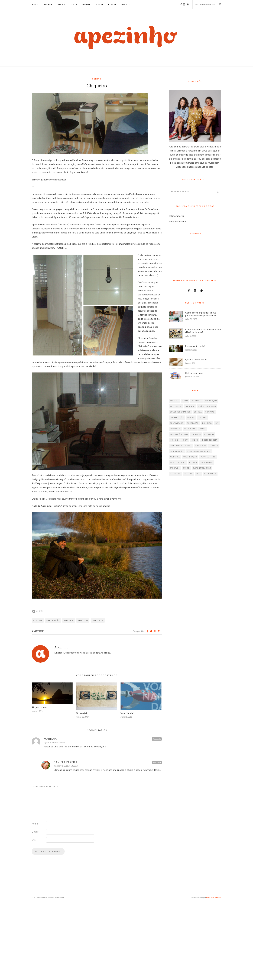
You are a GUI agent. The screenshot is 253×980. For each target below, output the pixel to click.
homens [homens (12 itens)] (174, 440)
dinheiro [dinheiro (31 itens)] (207, 423)
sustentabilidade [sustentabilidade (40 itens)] (202, 468)
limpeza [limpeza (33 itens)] (214, 446)
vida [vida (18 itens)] (198, 474)
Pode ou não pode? (195, 346)
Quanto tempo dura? (196, 359)
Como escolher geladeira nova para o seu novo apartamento (201, 314)
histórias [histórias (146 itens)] (209, 434)
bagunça (69, 620)
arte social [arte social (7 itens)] (176, 406)
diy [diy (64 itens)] (217, 423)
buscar (112, 4)
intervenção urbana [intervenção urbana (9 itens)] (181, 446)
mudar (99, 4)
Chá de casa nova (194, 373)
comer (74, 4)
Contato (126, 4)
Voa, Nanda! (127, 713)
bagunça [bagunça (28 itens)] (190, 406)
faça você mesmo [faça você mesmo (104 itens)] (179, 434)
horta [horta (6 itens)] (185, 440)
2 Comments (38, 631)
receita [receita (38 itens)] (193, 462)
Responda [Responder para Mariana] (157, 739)
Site (34, 840)
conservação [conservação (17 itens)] (177, 418)
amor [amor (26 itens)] (185, 401)
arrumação (53, 620)
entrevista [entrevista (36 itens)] (190, 429)
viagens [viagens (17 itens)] (188, 474)
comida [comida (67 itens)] (198, 412)
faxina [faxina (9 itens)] (202, 429)
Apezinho (61, 647)
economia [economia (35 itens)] (175, 429)
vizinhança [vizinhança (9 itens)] (210, 474)
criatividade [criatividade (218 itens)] (177, 423)
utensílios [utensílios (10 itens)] (175, 474)
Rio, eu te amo (39, 707)
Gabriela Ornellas (214, 897)
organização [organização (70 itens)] (190, 457)
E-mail (35, 832)
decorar (47, 4)
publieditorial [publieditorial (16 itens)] (178, 462)
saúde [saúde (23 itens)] (186, 468)
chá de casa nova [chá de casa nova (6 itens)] (207, 406)
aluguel (38, 620)
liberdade (98, 620)
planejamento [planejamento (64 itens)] (208, 457)
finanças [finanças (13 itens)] (196, 434)
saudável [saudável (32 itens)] (175, 468)
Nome (35, 824)
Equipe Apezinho (177, 222)
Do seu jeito (83, 713)
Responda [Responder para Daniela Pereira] (157, 762)
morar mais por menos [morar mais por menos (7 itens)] (199, 451)
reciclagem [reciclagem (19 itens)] (207, 462)
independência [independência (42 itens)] (209, 440)
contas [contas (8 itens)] (191, 418)
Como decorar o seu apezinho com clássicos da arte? (203, 331)
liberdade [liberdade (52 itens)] (201, 446)
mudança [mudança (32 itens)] (175, 457)
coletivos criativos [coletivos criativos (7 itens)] (180, 412)
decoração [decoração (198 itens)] (193, 423)
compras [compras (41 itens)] (210, 412)
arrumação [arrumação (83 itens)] (211, 401)
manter (86, 4)
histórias (83, 620)
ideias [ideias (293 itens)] (195, 440)
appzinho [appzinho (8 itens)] (196, 401)
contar (61, 4)
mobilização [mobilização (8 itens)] (177, 451)
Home (35, 4)
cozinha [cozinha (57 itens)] (202, 418)
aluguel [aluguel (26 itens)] (174, 401)
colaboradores (176, 216)
